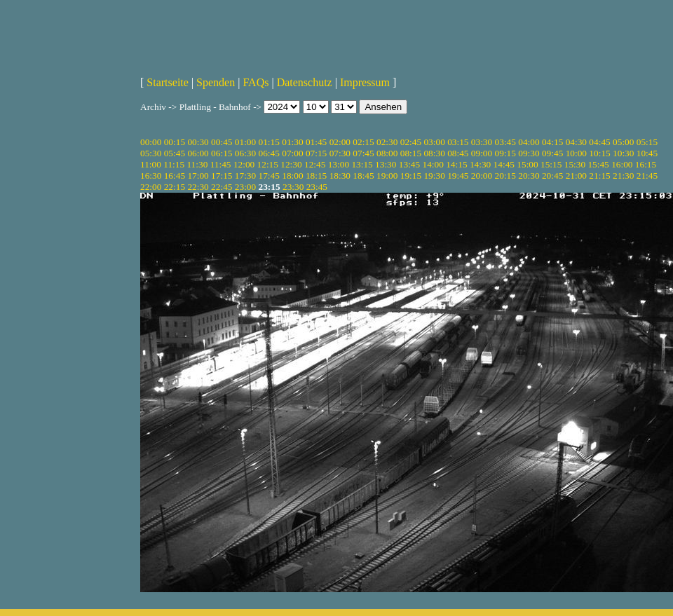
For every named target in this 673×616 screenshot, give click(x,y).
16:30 (151, 176)
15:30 (575, 164)
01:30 (292, 142)
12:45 (315, 164)
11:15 (174, 164)
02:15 (363, 142)
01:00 (245, 142)
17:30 (245, 176)
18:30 (340, 176)
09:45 (552, 153)
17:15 (222, 176)
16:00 (622, 164)
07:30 (340, 153)
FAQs (256, 82)
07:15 (316, 153)
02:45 (411, 142)
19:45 (458, 176)
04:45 (599, 142)
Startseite (168, 82)
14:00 (433, 164)
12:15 (268, 164)
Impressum (365, 82)
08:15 (411, 153)
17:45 (269, 176)
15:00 (527, 164)
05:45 (175, 153)
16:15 (646, 164)
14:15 (456, 164)
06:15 (222, 153)
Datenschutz (305, 82)
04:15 (552, 142)
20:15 (505, 176)
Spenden (216, 82)
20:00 (482, 176)
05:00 (623, 142)
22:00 (151, 187)
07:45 (363, 153)
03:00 (434, 142)
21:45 (647, 176)
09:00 (482, 153)
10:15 (599, 153)
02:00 (340, 142)
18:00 (292, 176)
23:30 (293, 187)
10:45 (647, 153)
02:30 (387, 142)
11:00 (151, 164)
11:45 (221, 164)
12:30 (291, 164)
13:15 (362, 164)
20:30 (529, 176)
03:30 (482, 142)
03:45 (505, 142)
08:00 (387, 153)
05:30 (151, 153)
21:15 (599, 176)
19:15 (411, 176)
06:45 (269, 153)
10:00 (576, 153)
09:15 (505, 153)
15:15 (551, 164)
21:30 (623, 176)
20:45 (552, 176)
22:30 (198, 187)
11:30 (197, 164)
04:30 (576, 142)
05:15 (647, 142)
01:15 (269, 142)
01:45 (316, 142)
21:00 (576, 176)
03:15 (458, 142)
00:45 (222, 142)
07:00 (292, 153)
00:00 (151, 142)
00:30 (198, 142)
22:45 (222, 187)
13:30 (386, 164)
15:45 (598, 164)
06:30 (245, 153)
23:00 (245, 187)
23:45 (317, 187)
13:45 (409, 164)
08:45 (458, 153)
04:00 (529, 142)
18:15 (316, 176)
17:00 (198, 176)
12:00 (244, 164)
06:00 (198, 153)
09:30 (529, 153)
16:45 (175, 176)
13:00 (339, 164)
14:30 (480, 164)
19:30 (434, 176)
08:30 (434, 153)
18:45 (363, 176)
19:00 (387, 176)
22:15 (175, 187)
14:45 (504, 164)
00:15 (175, 142)
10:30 (623, 153)
